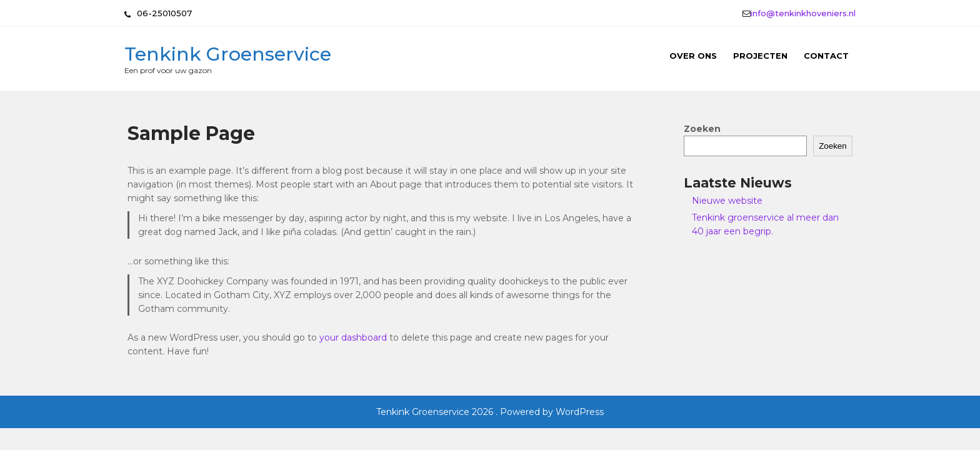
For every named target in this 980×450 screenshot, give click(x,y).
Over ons (693, 56)
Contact (826, 56)
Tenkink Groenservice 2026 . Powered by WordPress (490, 412)
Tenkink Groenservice (228, 54)
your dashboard (353, 337)
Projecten (760, 56)
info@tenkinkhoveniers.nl (803, 13)
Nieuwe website (727, 201)
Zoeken (702, 129)
